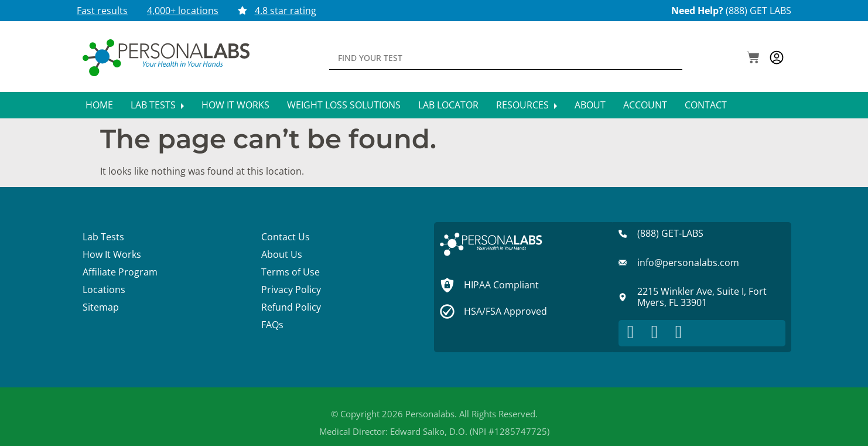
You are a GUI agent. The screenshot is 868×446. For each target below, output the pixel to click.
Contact (706, 105)
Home (99, 105)
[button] (753, 59)
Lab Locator (448, 105)
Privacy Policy (291, 290)
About (590, 105)
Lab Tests (157, 105)
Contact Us (286, 237)
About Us (282, 254)
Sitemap (101, 307)
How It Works (235, 105)
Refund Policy (291, 307)
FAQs (272, 325)
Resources (527, 105)
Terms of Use (291, 272)
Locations (104, 290)
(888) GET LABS (758, 11)
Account (645, 105)
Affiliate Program (120, 272)
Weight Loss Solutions (344, 105)
